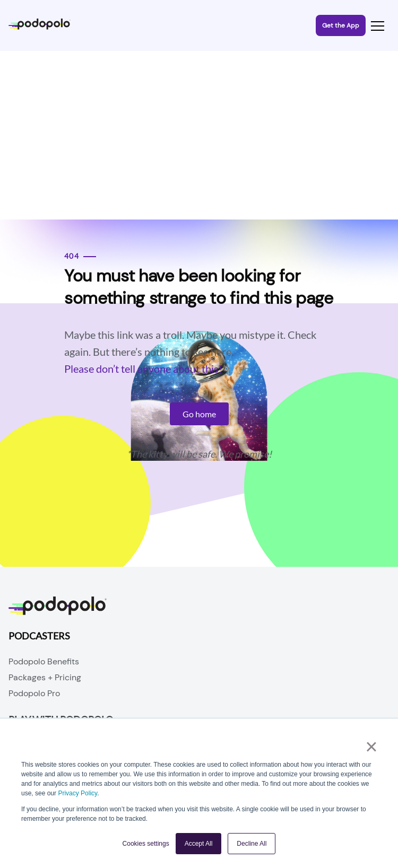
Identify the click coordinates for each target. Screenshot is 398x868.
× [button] (371, 747)
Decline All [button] (252, 844)
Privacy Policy (77, 793)
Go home (199, 414)
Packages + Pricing (45, 677)
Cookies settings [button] (146, 844)
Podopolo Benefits (44, 661)
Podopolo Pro (34, 693)
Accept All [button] (199, 844)
